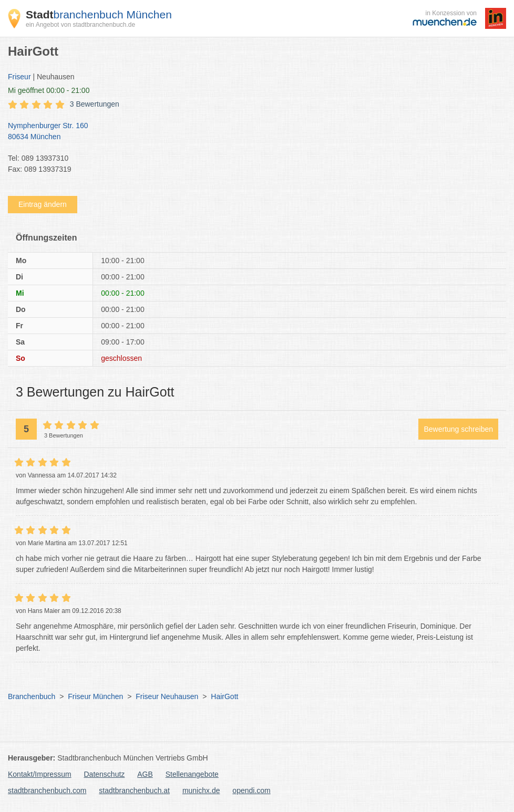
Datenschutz (105, 774)
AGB (145, 774)
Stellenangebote (192, 774)
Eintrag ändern (43, 204)
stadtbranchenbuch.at (134, 790)
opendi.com (251, 790)
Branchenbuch (32, 696)
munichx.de (201, 790)
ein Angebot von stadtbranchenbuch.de (80, 25)
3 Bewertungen (95, 104)
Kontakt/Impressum (40, 774)
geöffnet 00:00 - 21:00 (49, 90)
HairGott (224, 696)
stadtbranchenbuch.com (47, 790)
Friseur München (95, 696)
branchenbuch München (99, 14)
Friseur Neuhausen (167, 696)
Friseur (19, 77)
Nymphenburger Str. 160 (252, 132)
